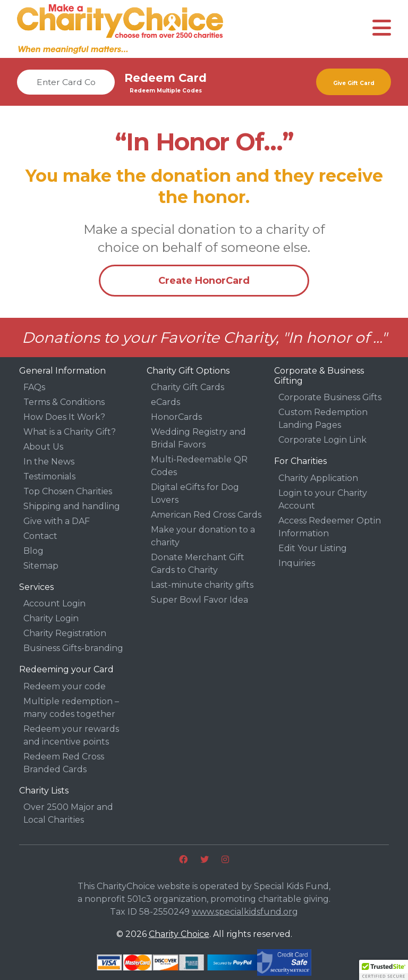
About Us (43, 447)
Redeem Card (165, 78)
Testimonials (49, 476)
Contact (40, 536)
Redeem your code (65, 686)
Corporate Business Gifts (330, 397)
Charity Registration (65, 633)
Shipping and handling (72, 506)
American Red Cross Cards (206, 515)
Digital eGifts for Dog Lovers (195, 493)
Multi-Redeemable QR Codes (199, 466)
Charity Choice (179, 934)
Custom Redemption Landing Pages (323, 419)
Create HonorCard (204, 281)
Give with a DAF (57, 521)
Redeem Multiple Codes (166, 91)
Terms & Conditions (64, 402)
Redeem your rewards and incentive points (71, 735)
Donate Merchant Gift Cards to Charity (198, 564)
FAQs (34, 387)
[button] (384, 970)
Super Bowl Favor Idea (199, 600)
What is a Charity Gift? (70, 432)
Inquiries (297, 563)
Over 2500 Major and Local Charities (68, 813)
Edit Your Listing (313, 548)
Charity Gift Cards (188, 387)
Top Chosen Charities (68, 491)
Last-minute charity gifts (202, 585)
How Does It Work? (64, 417)
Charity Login (51, 618)
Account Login (54, 603)
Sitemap (41, 566)
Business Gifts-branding (73, 648)
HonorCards (176, 417)
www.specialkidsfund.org (245, 912)
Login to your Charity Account (323, 499)
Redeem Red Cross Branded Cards (64, 763)
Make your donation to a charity (203, 536)
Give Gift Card (354, 83)
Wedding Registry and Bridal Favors (198, 438)
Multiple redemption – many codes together (71, 708)
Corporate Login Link (322, 440)
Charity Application (318, 478)
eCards (165, 402)
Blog (33, 551)
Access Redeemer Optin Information (330, 527)
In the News (49, 462)
